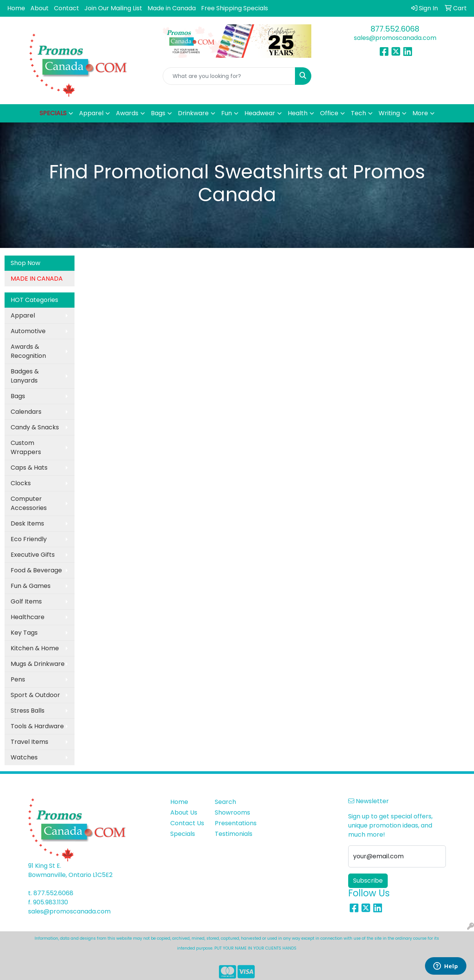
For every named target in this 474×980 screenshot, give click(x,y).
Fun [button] (227, 113)
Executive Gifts (33, 555)
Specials (183, 834)
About (40, 8)
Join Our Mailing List (113, 8)
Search (225, 802)
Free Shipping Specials (235, 8)
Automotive (28, 331)
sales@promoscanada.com (395, 38)
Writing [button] (389, 113)
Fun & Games (31, 586)
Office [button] (329, 113)
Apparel (23, 315)
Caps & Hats (29, 468)
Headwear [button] (260, 113)
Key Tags (24, 633)
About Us (184, 812)
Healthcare (28, 617)
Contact (67, 8)
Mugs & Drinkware (38, 664)
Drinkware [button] (193, 113)
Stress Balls (28, 711)
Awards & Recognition (28, 351)
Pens (18, 679)
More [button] (420, 113)
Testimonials (232, 834)
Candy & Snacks (35, 427)
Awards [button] (127, 113)
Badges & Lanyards (25, 376)
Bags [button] (158, 113)
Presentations (232, 823)
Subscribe (368, 881)
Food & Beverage (36, 570)
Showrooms (232, 812)
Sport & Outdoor (35, 695)
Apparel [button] (91, 113)
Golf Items (26, 601)
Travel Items (29, 742)
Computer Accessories (29, 503)
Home (16, 8)
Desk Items (27, 523)
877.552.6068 (395, 29)
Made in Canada (172, 8)
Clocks (21, 483)
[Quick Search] (229, 76)
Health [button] (298, 113)
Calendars (26, 412)
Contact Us (187, 823)
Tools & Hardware (37, 726)
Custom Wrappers (26, 447)
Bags (18, 396)
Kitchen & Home (35, 648)
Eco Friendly (29, 539)
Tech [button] (358, 113)
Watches (24, 757)
